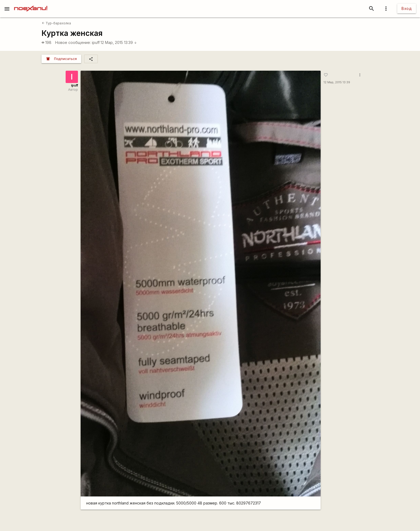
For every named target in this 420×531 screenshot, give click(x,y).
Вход (407, 8)
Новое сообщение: (73, 42)
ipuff (96, 42)
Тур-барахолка (56, 23)
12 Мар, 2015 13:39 (119, 42)
